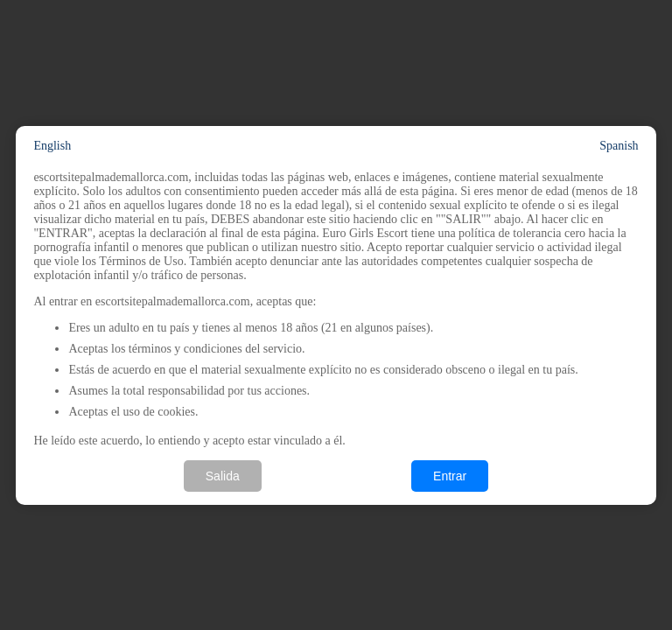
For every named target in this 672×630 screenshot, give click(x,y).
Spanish (619, 146)
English (52, 146)
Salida (223, 476)
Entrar (450, 476)
